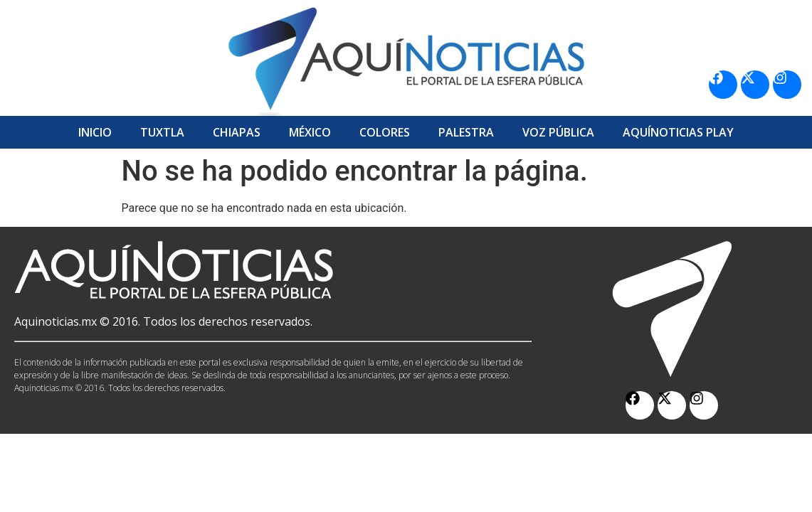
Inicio (95, 132)
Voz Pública (558, 132)
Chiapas (237, 132)
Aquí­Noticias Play (678, 132)
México (310, 132)
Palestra (466, 132)
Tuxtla (162, 132)
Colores (385, 132)
